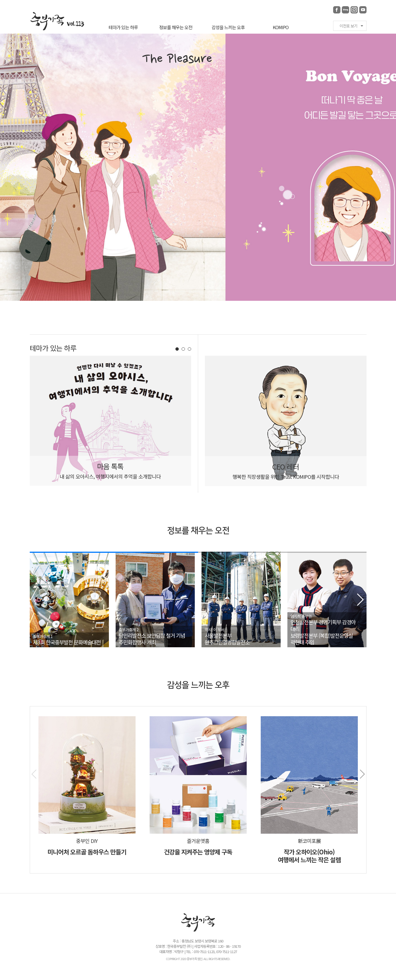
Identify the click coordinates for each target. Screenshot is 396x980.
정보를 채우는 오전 (176, 27)
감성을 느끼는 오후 (228, 27)
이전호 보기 (348, 26)
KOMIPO (281, 27)
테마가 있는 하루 (123, 27)
